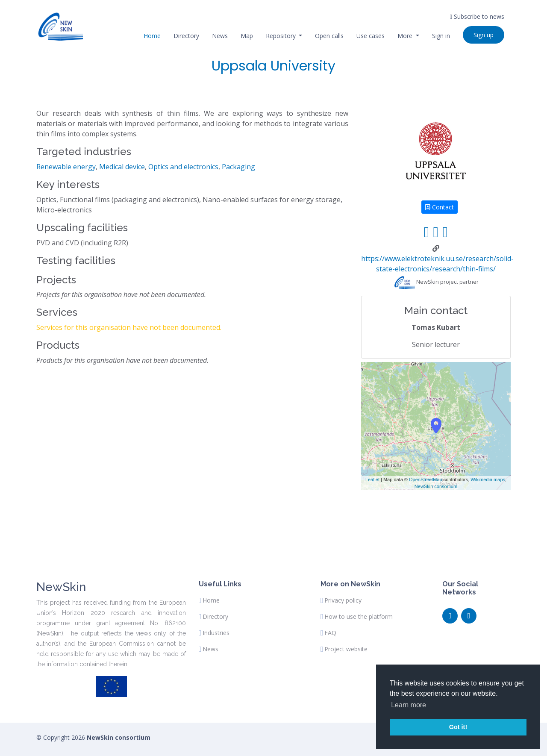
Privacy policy (343, 600)
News (220, 36)
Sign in (441, 36)
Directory (186, 36)
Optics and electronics (183, 167)
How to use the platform (359, 617)
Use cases (371, 36)
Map (247, 36)
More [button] (406, 36)
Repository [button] (282, 36)
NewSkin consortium (436, 486)
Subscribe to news (477, 16)
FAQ (330, 633)
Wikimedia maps (488, 479)
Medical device (122, 167)
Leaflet (372, 479)
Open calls (329, 36)
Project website (346, 649)
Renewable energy (66, 167)
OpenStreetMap (426, 479)
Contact (440, 207)
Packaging (238, 167)
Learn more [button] (409, 705)
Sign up (484, 35)
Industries (216, 633)
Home (152, 36)
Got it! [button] (458, 727)
